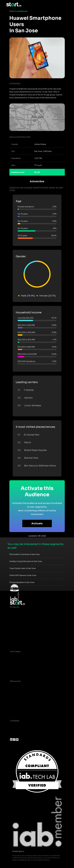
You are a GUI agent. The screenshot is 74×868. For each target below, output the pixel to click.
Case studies (16, 686)
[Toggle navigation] (66, 5)
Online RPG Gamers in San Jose (23, 575)
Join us (14, 731)
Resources (15, 681)
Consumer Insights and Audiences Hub (29, 656)
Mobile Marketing (19, 666)
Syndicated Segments (21, 627)
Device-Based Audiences (23, 617)
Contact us (16, 706)
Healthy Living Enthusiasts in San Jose (26, 561)
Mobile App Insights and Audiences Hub (30, 661)
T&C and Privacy (18, 701)
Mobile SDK (16, 637)
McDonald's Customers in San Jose (25, 554)
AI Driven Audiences (20, 622)
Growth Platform (18, 632)
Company (15, 721)
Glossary (14, 696)
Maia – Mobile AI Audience (23, 612)
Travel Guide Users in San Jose (23, 568)
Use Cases (15, 651)
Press (13, 735)
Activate (37, 524)
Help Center (16, 711)
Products (15, 607)
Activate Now (37, 181)
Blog (12, 691)
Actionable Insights (20, 641)
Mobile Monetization (20, 671)
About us (14, 726)
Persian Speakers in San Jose (22, 582)
